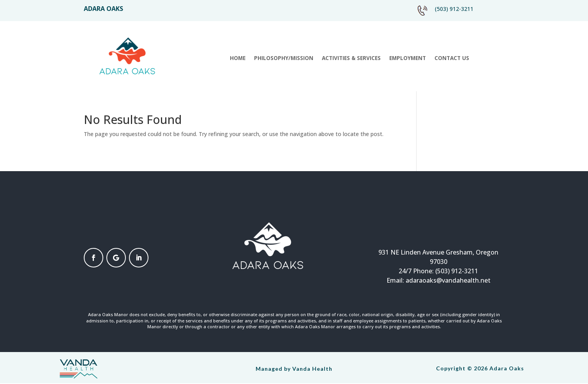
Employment (408, 58)
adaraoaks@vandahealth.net (448, 280)
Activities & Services (351, 58)
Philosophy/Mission (284, 58)
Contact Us (452, 58)
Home (238, 58)
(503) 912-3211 (454, 9)
